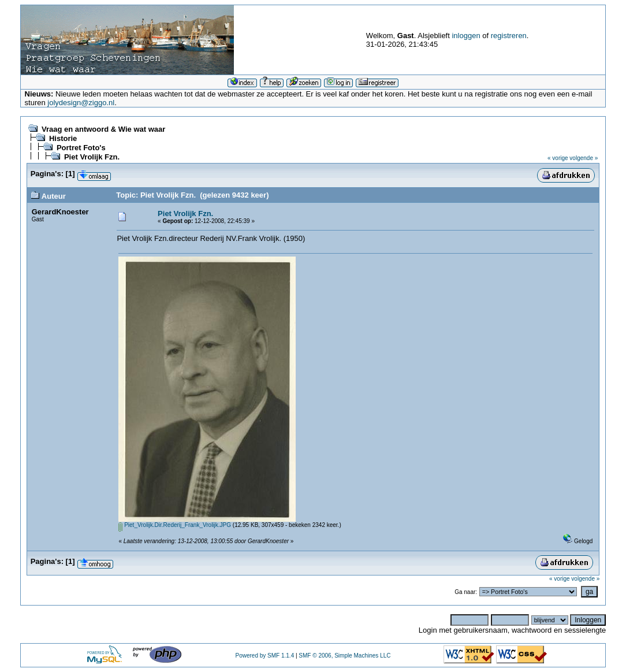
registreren (509, 36)
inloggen (466, 36)
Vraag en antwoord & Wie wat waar (103, 129)
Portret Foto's (81, 148)
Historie (63, 138)
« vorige (558, 158)
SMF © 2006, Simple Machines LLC (344, 656)
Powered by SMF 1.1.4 (264, 656)
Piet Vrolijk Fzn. (92, 157)
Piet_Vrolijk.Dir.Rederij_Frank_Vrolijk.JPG (175, 525)
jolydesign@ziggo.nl (81, 103)
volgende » (584, 158)
